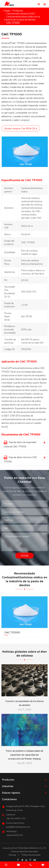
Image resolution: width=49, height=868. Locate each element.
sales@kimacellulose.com (18, 827)
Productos (18, 10)
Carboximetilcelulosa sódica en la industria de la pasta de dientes (22, 18)
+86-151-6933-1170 (16, 818)
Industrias (8, 786)
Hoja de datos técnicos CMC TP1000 (20, 459)
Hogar (7, 10)
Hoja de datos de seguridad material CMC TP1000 (20, 444)
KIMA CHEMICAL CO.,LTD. (35, 848)
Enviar (24, 553)
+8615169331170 (15, 835)
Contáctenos (9, 799)
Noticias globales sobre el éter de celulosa (25, 655)
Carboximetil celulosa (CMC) (21, 13)
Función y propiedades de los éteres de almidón (24, 701)
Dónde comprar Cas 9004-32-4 (21, 128)
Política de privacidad (31, 855)
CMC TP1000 (13, 22)
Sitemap (12, 855)
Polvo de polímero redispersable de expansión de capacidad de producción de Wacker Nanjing (25, 752)
